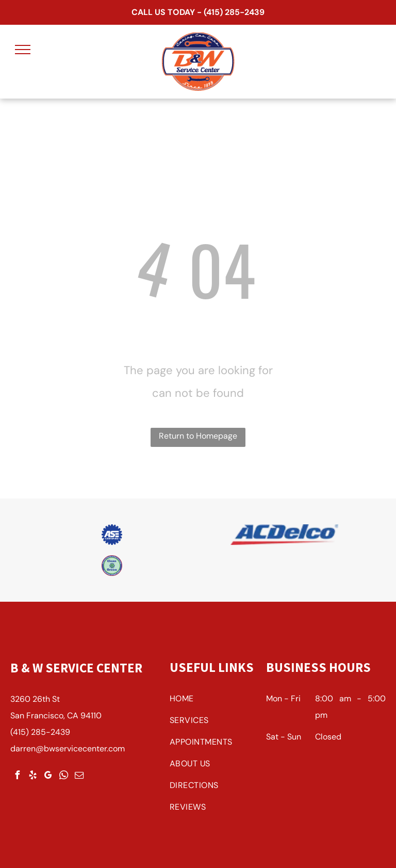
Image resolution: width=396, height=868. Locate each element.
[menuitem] (214, 701)
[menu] (23, 50)
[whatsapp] (63, 776)
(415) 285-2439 (40, 732)
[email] (79, 776)
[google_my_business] (48, 776)
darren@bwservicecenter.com (68, 749)
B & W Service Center (76, 668)
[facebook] (17, 776)
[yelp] (32, 776)
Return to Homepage (198, 436)
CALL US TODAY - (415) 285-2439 (198, 12)
